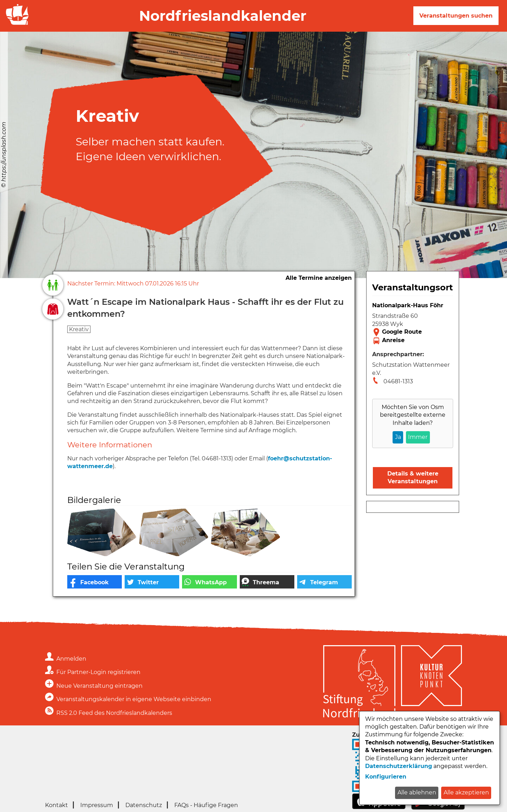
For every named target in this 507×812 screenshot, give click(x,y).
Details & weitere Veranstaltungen (413, 477)
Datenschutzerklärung (399, 766)
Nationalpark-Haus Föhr (408, 305)
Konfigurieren (386, 777)
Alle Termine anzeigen (319, 278)
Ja (398, 437)
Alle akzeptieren (466, 792)
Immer (418, 437)
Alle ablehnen (417, 792)
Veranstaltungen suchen (456, 16)
